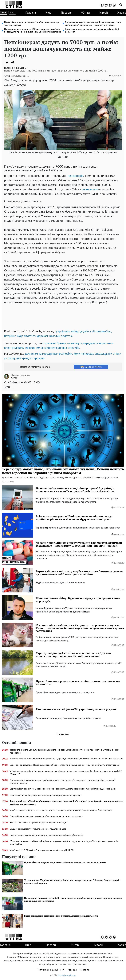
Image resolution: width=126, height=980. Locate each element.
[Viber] (18, 62)
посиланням (90, 189)
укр (4, 13)
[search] (121, 5)
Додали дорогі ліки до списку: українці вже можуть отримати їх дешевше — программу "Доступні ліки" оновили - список (63, 782)
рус (12, 13)
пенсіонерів (75, 176)
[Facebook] (7, 62)
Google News (91, 367)
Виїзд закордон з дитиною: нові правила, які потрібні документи (92, 31)
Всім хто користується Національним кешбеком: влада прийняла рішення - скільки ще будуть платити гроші (65, 765)
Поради (66, 13)
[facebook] (102, 5)
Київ (48, 13)
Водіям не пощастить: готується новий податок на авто (38, 829)
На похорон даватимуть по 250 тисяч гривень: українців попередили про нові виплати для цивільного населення (32, 31)
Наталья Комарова (20, 76)
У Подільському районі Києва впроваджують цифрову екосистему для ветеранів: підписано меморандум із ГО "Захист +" (66, 773)
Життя (85, 13)
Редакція (72, 970)
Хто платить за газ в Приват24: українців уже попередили (39, 823)
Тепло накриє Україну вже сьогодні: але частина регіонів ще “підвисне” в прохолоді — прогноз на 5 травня (93, 24)
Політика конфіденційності (50, 970)
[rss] (114, 5)
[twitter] (110, 5)
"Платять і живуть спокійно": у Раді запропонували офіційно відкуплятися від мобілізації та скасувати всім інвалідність (64, 843)
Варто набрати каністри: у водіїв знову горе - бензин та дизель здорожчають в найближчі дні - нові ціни (63, 789)
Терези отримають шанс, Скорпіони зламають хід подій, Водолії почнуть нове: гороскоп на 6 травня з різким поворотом (65, 751)
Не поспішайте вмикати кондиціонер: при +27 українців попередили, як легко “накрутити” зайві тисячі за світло (66, 759)
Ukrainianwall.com (67, 975)
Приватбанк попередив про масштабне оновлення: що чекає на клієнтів (31, 24)
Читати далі (63, 734)
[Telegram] (12, 62)
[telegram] (106, 5)
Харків (122, 13)
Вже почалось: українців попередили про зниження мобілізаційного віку (47, 835)
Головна (31, 13)
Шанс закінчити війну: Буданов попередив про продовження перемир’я (46, 795)
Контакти (85, 970)
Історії (104, 13)
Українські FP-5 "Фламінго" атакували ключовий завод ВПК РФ (42, 850)
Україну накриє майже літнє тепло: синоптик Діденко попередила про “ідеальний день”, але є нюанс (61, 810)
